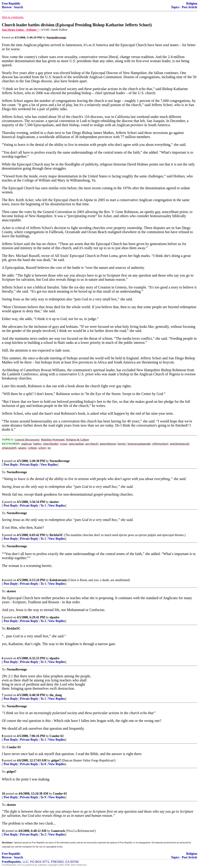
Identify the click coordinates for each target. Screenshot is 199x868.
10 (3, 794)
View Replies (49, 465)
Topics (175, 7)
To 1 (43, 506)
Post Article (189, 7)
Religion (192, 4)
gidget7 (56, 760)
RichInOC (56, 535)
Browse (7, 7)
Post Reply (11, 465)
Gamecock (58, 831)
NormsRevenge (59, 461)
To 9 (43, 797)
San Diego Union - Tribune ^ (20, 30)
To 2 (43, 621)
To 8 (43, 764)
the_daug (56, 695)
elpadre (54, 617)
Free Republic (11, 4)
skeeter (54, 502)
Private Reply (29, 465)
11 (3, 831)
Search (18, 7)
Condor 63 (56, 736)
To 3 (43, 662)
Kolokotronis (58, 580)
